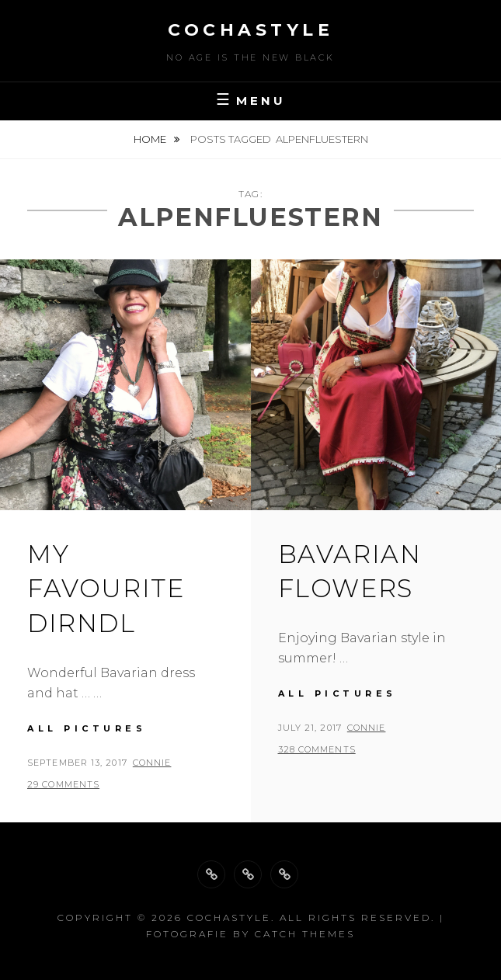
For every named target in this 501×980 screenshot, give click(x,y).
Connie (152, 763)
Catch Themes (305, 934)
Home (151, 139)
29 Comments (63, 784)
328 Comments (317, 749)
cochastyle (250, 30)
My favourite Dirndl (106, 589)
